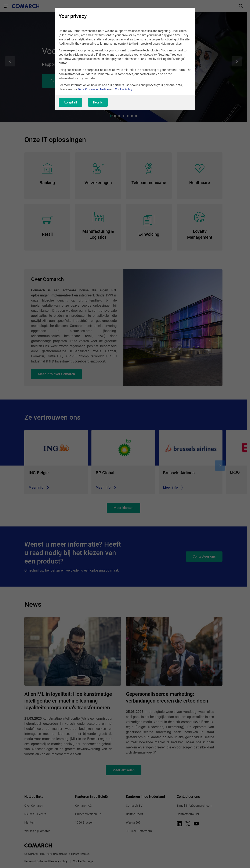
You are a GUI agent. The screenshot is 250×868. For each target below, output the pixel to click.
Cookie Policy (124, 89)
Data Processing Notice (93, 89)
